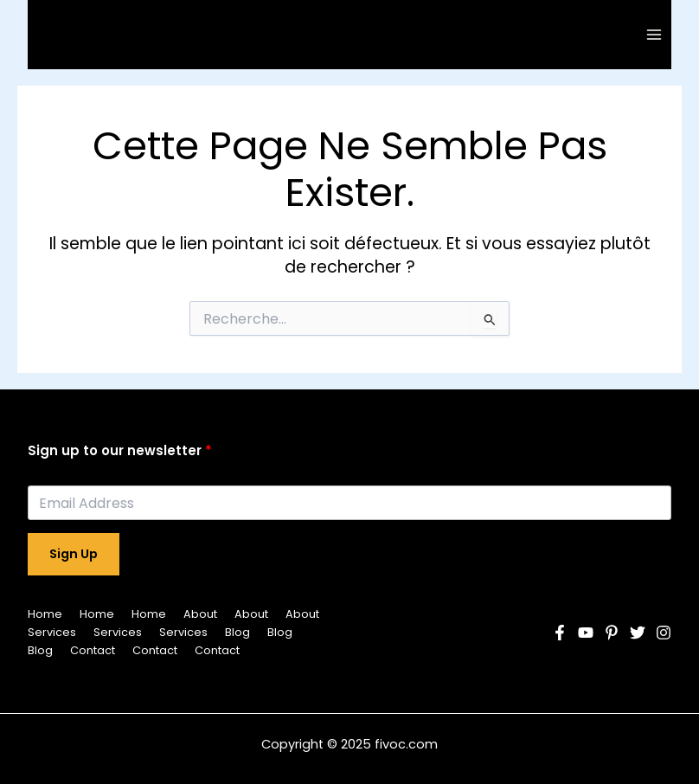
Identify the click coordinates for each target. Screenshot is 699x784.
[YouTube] (586, 633)
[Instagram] (664, 633)
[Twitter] (638, 633)
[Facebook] (560, 633)
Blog (237, 632)
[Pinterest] (612, 633)
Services (52, 632)
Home (45, 614)
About (200, 614)
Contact (93, 650)
